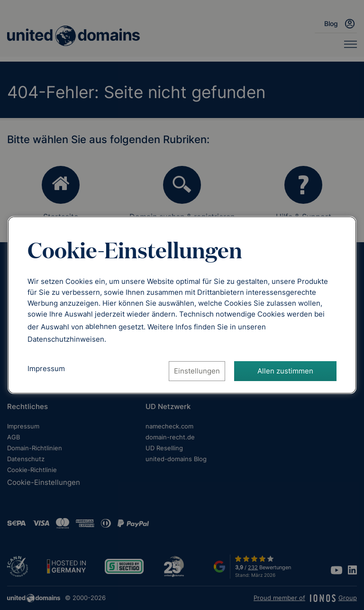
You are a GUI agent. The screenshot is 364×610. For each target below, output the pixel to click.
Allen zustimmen (285, 371)
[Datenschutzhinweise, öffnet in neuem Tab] (66, 339)
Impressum (46, 369)
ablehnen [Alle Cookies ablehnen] (101, 326)
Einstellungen (197, 371)
